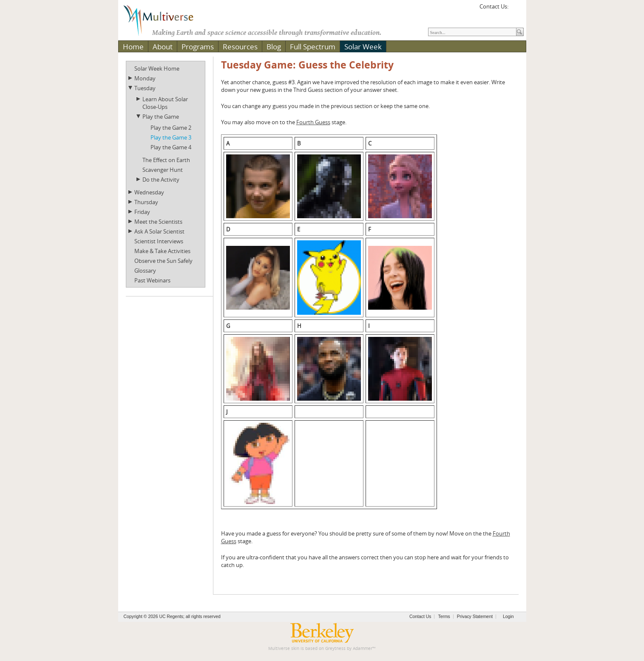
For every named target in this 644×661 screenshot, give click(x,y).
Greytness (335, 648)
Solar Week (363, 47)
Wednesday (149, 192)
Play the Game (161, 117)
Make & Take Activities (162, 251)
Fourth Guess (313, 122)
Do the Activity (161, 179)
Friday (142, 212)
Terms (444, 617)
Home (133, 47)
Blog (274, 47)
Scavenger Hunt (163, 170)
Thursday (146, 202)
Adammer (363, 648)
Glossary (145, 271)
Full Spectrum (313, 47)
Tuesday (145, 88)
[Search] (472, 32)
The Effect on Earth (166, 160)
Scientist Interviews (159, 241)
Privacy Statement (475, 617)
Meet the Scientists (158, 222)
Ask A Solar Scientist (159, 231)
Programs (198, 47)
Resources (240, 47)
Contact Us (420, 617)
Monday (145, 78)
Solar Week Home (157, 68)
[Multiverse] (165, 20)
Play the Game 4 (171, 147)
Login (508, 617)
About (163, 47)
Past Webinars (152, 280)
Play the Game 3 (171, 137)
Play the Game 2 (171, 128)
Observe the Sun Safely (163, 261)
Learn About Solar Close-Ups (165, 103)
